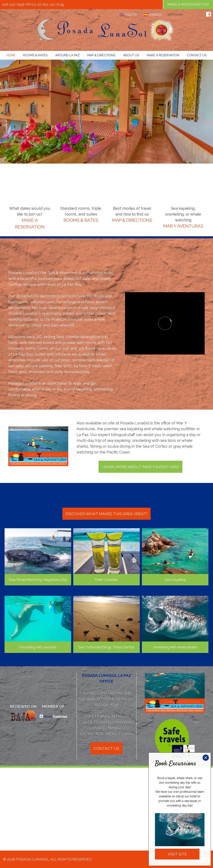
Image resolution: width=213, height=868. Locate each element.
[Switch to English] (128, 15)
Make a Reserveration (188, 4)
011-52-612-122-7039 (48, 4)
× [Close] (206, 758)
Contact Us (197, 55)
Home (11, 55)
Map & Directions (101, 55)
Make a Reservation (163, 55)
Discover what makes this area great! (106, 514)
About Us (131, 55)
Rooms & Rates (35, 55)
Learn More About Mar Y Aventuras (141, 467)
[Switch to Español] (153, 15)
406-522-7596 (13, 4)
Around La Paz (67, 55)
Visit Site (177, 854)
